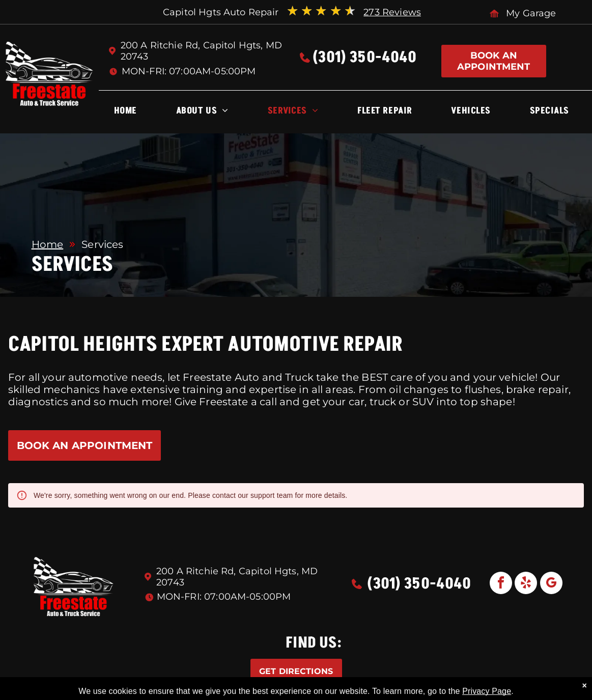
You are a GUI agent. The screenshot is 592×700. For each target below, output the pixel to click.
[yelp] (526, 584)
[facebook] (501, 584)
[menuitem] (125, 113)
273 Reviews (392, 12)
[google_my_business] (551, 584)
